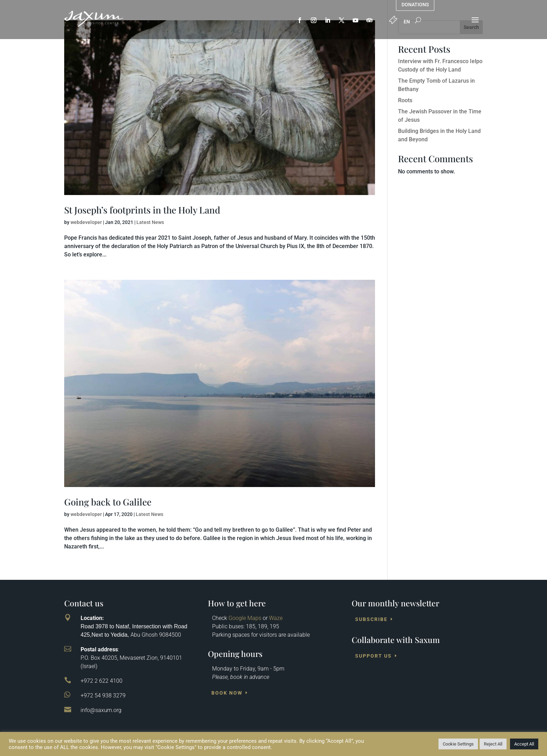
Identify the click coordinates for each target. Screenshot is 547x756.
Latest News (150, 222)
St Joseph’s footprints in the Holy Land (142, 210)
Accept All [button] (524, 744)
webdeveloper (86, 222)
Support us (373, 656)
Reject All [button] (493, 744)
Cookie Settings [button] (458, 744)
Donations (415, 5)
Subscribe (371, 619)
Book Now (227, 693)
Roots (405, 100)
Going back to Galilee (108, 502)
